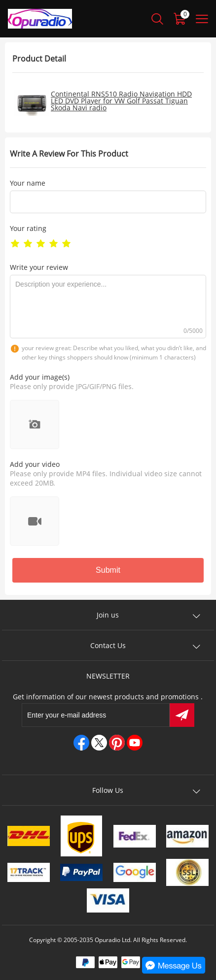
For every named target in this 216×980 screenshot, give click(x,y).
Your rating (28, 228)
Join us (108, 615)
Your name (28, 183)
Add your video (35, 464)
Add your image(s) (40, 377)
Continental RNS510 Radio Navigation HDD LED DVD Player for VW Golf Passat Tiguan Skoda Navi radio (121, 101)
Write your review (39, 267)
